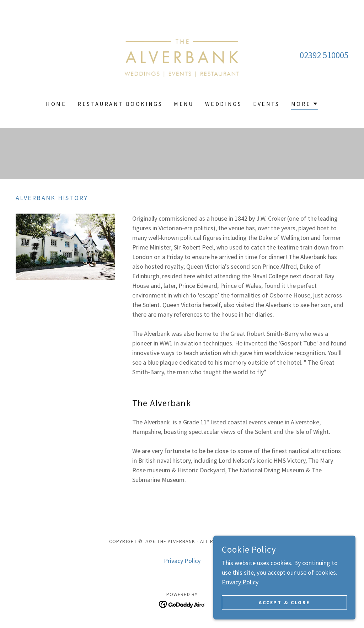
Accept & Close (285, 602)
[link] (182, 55)
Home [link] (56, 104)
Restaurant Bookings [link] (120, 104)
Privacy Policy (240, 582)
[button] (305, 105)
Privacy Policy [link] (182, 561)
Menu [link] (184, 104)
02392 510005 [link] (324, 55)
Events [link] (266, 104)
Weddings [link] (223, 104)
